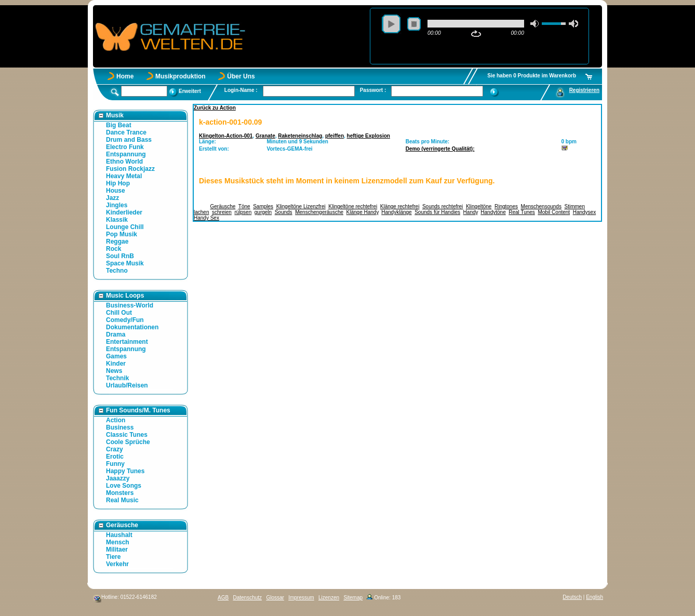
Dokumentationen (132, 327)
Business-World (130, 305)
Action (116, 420)
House (116, 191)
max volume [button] (573, 24)
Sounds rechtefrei (443, 206)
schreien (222, 212)
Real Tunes (522, 212)
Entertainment (127, 342)
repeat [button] (476, 34)
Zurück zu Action (215, 108)
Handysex (584, 212)
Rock (113, 249)
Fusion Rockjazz (130, 169)
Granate (265, 136)
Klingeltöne (479, 206)
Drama (116, 334)
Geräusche (223, 206)
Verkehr (117, 564)
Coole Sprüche (128, 442)
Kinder (116, 364)
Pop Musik (122, 234)
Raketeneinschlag (300, 136)
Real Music (122, 500)
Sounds (284, 212)
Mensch (118, 542)
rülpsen (243, 212)
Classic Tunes (127, 435)
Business (120, 427)
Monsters (120, 493)
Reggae (117, 242)
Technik (117, 378)
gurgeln (263, 212)
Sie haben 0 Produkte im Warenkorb (532, 76)
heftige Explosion (369, 136)
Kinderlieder (124, 212)
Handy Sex (206, 218)
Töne (244, 206)
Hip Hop (118, 183)
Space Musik (125, 263)
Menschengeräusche (319, 212)
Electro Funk (125, 147)
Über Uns (241, 76)
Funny (115, 464)
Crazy (115, 449)
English (594, 597)
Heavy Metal (124, 176)
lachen (201, 212)
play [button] (391, 24)
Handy (471, 212)
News (114, 371)
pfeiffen (335, 136)
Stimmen (575, 206)
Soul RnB (120, 256)
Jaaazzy (118, 478)
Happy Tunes (125, 471)
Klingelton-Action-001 (226, 136)
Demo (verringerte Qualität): (440, 149)
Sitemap (353, 598)
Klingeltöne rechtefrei (353, 206)
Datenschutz (247, 598)
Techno (117, 271)
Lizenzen (329, 598)
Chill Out (119, 313)
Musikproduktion (181, 76)
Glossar (275, 598)
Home (125, 76)
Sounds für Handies (437, 212)
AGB (223, 598)
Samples (263, 206)
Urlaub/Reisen (127, 385)
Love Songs (124, 486)
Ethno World (124, 162)
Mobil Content (554, 212)
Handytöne (493, 212)
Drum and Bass (129, 140)
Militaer (117, 550)
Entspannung (126, 154)
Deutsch (572, 597)
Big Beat (119, 125)
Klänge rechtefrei (400, 206)
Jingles (117, 205)
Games (116, 356)
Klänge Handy (363, 212)
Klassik (117, 220)
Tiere (113, 557)
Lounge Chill (125, 227)
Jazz (112, 198)
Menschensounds (541, 206)
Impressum (301, 598)
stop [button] (414, 24)
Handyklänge (396, 212)
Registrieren (584, 90)
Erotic (115, 457)
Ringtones (506, 206)
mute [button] (535, 24)
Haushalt (119, 535)
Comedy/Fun (125, 320)
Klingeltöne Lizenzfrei (301, 206)
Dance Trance (126, 132)
